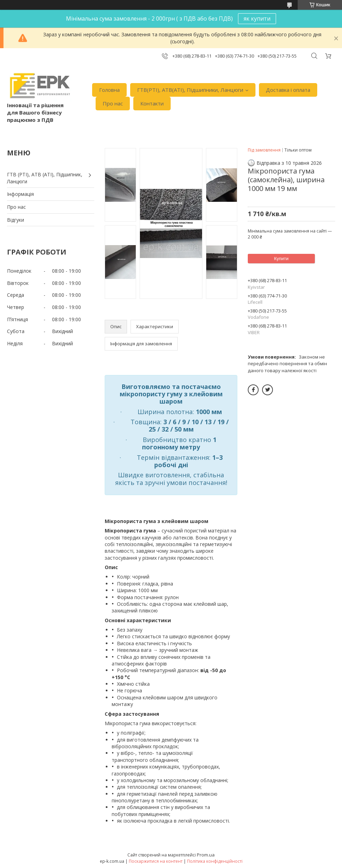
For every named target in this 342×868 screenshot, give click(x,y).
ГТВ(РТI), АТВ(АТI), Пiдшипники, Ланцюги (190, 90)
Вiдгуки (16, 220)
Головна (109, 90)
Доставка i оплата (288, 90)
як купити (257, 19)
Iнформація (20, 194)
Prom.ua (206, 855)
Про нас (113, 103)
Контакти (152, 103)
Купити (281, 259)
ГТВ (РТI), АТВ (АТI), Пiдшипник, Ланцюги (45, 178)
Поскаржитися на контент (156, 861)
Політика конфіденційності (215, 861)
